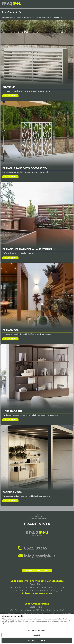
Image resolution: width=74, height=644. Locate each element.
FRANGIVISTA (11, 330)
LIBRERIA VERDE (12, 411)
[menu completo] (70, 5)
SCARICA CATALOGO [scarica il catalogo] (36, 571)
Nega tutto (37, 635)
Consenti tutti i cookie (37, 640)
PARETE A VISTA (12, 492)
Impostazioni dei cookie (37, 630)
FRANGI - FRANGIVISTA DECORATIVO (25, 168)
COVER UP (9, 87)
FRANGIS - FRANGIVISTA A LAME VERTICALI (29, 249)
